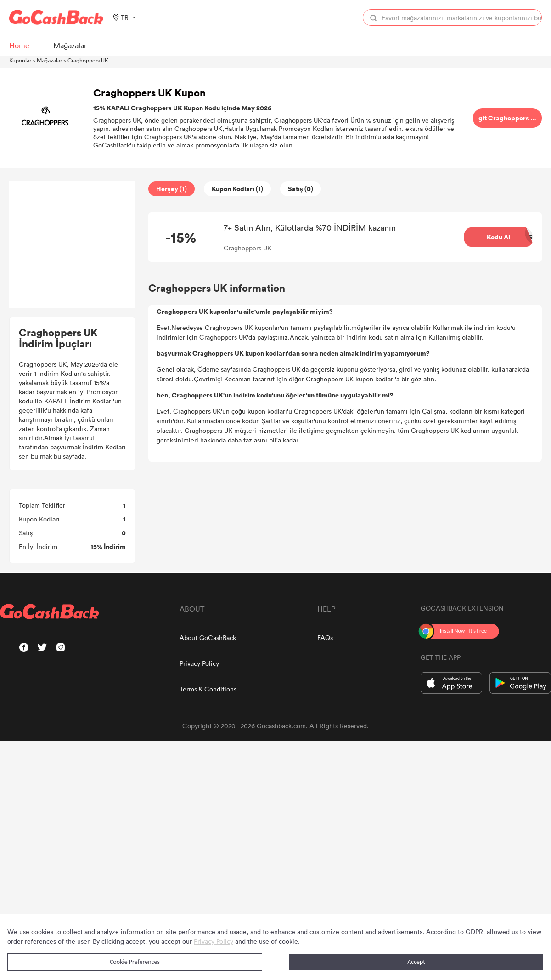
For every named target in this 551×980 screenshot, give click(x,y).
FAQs (325, 637)
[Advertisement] (73, 245)
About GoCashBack (208, 637)
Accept (416, 962)
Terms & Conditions (208, 689)
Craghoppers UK (88, 60)
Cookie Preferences (135, 962)
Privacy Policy (199, 663)
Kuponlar (20, 60)
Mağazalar (49, 60)
